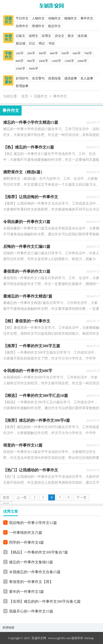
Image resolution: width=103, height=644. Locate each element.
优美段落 (54, 78)
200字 (31, 53)
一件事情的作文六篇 (26, 533)
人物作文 (38, 18)
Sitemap (89, 638)
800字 (20, 61)
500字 (65, 53)
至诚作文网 (39, 638)
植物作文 (71, 18)
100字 (20, 53)
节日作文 (22, 18)
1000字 (43, 61)
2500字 (20, 68)
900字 (31, 61)
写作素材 (8, 80)
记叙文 (20, 36)
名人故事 (87, 78)
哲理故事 (22, 86)
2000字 (82, 61)
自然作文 (22, 26)
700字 (88, 53)
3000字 (33, 68)
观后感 (20, 43)
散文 (71, 36)
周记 (42, 43)
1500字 (69, 61)
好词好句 (22, 78)
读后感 (82, 36)
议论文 (59, 36)
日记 (32, 43)
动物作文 (54, 18)
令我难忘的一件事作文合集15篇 (35, 572)
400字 (54, 53)
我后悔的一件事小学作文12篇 (33, 523)
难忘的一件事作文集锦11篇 (31, 562)
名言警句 (38, 78)
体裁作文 (8, 38)
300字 (43, 53)
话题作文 (8, 20)
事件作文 (87, 18)
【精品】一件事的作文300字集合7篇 (39, 552)
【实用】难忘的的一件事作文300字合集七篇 (45, 601)
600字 (77, 53)
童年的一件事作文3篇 (27, 592)
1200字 (56, 61)
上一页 (22, 498)
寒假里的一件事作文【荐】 (31, 582)
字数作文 (8, 55)
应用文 (46, 36)
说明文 (33, 36)
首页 (25, 97)
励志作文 (54, 26)
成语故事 (71, 78)
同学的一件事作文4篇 (27, 542)
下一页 (81, 498)
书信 (51, 43)
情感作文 (38, 26)
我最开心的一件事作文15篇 (31, 611)
